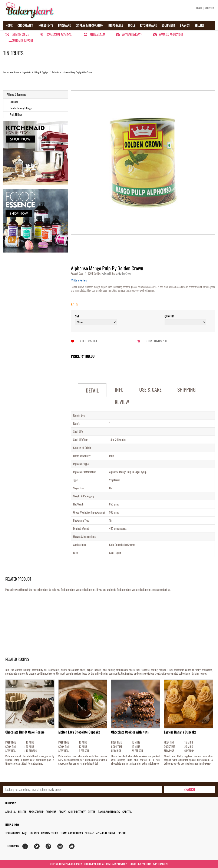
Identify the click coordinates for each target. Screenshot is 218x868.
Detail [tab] (92, 390)
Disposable (116, 25)
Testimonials (12, 833)
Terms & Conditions (72, 833)
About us (10, 812)
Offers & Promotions (171, 35)
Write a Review (79, 280)
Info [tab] (119, 390)
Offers (10, 34)
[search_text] (82, 789)
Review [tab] (122, 402)
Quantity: (170, 316)
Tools (131, 25)
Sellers (199, 25)
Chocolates (25, 25)
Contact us (27, 34)
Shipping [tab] (186, 390)
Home (9, 25)
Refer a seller (98, 35)
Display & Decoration (90, 25)
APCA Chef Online (106, 833)
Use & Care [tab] (150, 390)
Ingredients (45, 25)
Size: (77, 316)
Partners (51, 812)
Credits (122, 833)
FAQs (25, 833)
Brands (185, 25)
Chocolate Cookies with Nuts (130, 732)
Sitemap (90, 833)
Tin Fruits (55, 72)
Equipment (168, 25)
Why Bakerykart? (132, 35)
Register (209, 8)
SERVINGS (10, 751)
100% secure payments (58, 35)
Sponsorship (36, 812)
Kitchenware (148, 25)
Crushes (14, 102)
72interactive (160, 864)
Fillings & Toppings (41, 72)
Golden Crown (124, 273)
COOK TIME (11, 747)
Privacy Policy (49, 833)
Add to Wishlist (88, 341)
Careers (127, 812)
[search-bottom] (189, 789)
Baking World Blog (109, 812)
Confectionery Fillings (21, 108)
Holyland (106, 273)
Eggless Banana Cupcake (180, 732)
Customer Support (22, 41)
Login (199, 8)
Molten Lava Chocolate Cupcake (79, 732)
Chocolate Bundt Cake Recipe (25, 732)
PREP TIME (11, 742)
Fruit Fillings (16, 115)
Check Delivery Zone (157, 341)
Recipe (62, 812)
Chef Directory (77, 812)
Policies (34, 833)
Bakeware (64, 25)
